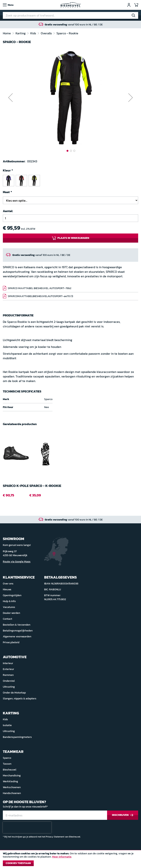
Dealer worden (11, 613)
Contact (7, 619)
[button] (10, 98)
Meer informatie (62, 857)
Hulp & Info (9, 601)
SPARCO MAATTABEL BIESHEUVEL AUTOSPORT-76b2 (40, 288)
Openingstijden (12, 595)
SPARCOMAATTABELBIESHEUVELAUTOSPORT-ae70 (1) (40, 296)
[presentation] (27, 827)
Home (7, 33)
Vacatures (9, 607)
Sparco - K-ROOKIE (45, 486)
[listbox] (70, 181)
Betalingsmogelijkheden (18, 631)
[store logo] (70, 5)
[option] (9, 181)
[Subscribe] (123, 815)
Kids (34, 33)
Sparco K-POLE (16, 486)
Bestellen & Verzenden (17, 625)
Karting (21, 33)
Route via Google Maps (17, 562)
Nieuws (7, 589)
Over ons (8, 584)
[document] (70, 860)
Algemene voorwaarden (17, 636)
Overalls (47, 33)
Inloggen (129, 5)
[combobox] (70, 15)
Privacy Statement (55, 837)
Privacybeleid (11, 642)
